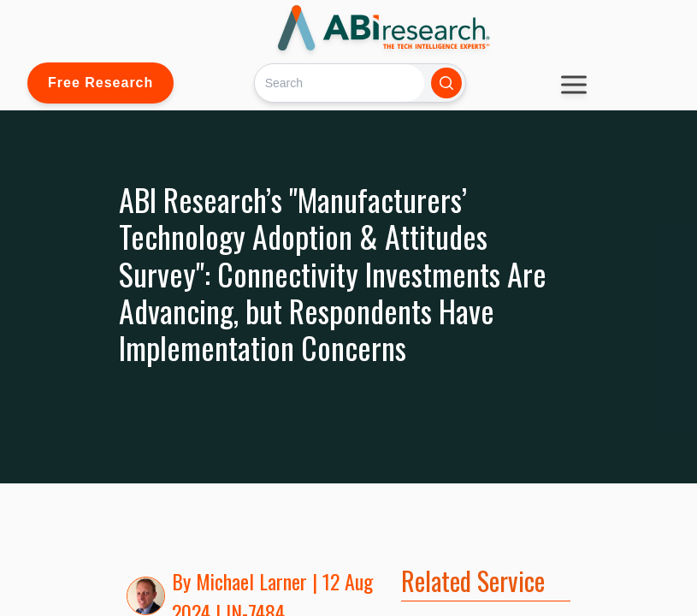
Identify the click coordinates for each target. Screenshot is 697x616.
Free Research (100, 83)
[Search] (339, 83)
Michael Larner (251, 581)
